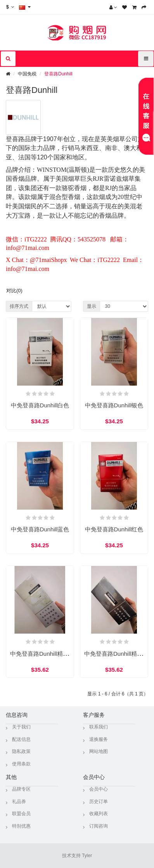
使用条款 (21, 764)
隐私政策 (21, 751)
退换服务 (99, 739)
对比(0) (14, 291)
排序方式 (19, 306)
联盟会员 (21, 814)
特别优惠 (21, 826)
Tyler (87, 856)
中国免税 (27, 74)
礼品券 (19, 802)
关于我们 (21, 727)
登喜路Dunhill (58, 74)
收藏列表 (99, 814)
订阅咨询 (99, 826)
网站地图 (99, 751)
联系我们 (99, 727)
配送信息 (21, 739)
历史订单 (99, 802)
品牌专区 (21, 789)
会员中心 (99, 789)
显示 (92, 306)
